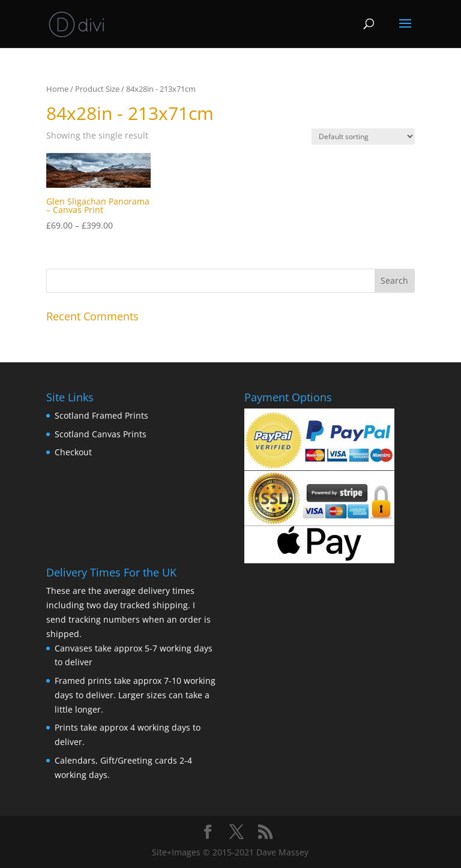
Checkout (73, 452)
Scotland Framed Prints (101, 415)
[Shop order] (363, 136)
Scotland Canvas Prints (101, 434)
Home (57, 89)
